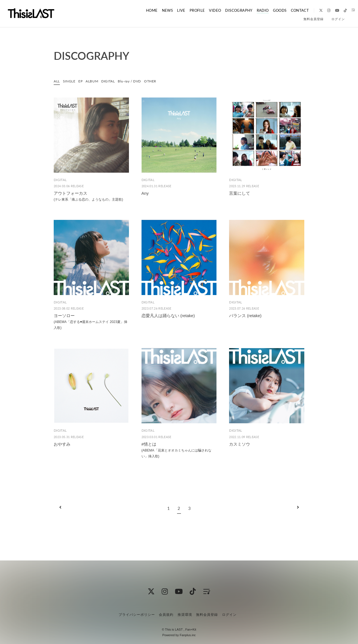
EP (83, 81)
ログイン (338, 19)
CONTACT (290, 10)
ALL (57, 81)
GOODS (270, 10)
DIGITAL (113, 81)
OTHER (159, 81)
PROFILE (188, 10)
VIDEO (206, 10)
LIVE (173, 10)
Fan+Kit (191, 629)
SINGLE (70, 81)
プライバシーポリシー (137, 614)
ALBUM (95, 81)
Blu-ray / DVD (136, 81)
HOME (144, 10)
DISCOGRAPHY (230, 10)
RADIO (253, 10)
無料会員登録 (314, 19)
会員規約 (166, 614)
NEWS (159, 10)
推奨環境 (185, 614)
